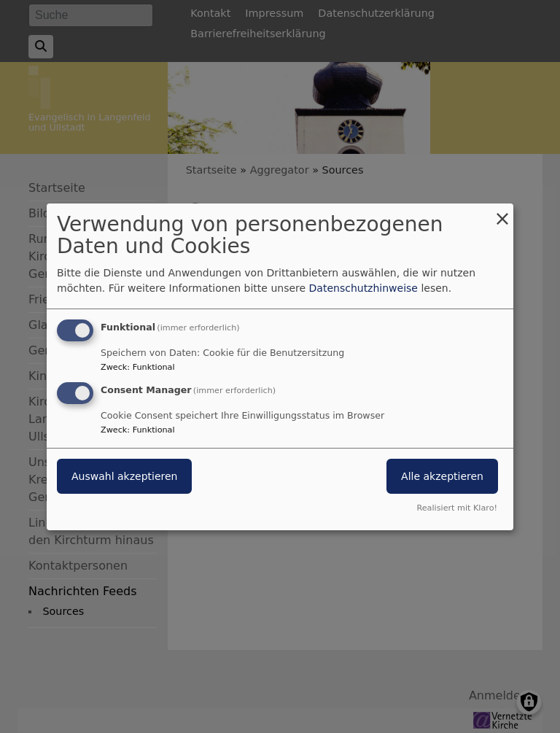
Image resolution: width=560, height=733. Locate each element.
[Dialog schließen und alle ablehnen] (502, 212)
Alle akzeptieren (442, 476)
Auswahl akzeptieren (124, 476)
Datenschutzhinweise (363, 288)
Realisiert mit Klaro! (457, 508)
